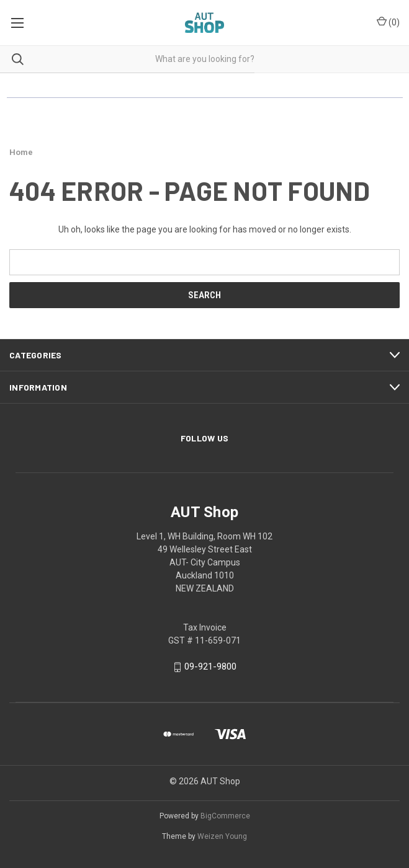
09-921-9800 (210, 666)
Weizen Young (222, 836)
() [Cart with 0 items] (388, 22)
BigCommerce (225, 816)
